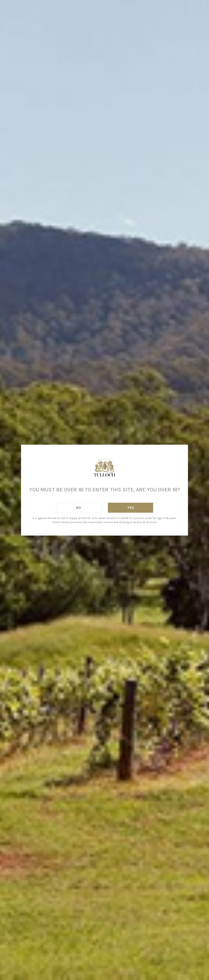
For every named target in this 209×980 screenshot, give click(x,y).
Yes (131, 508)
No (78, 508)
